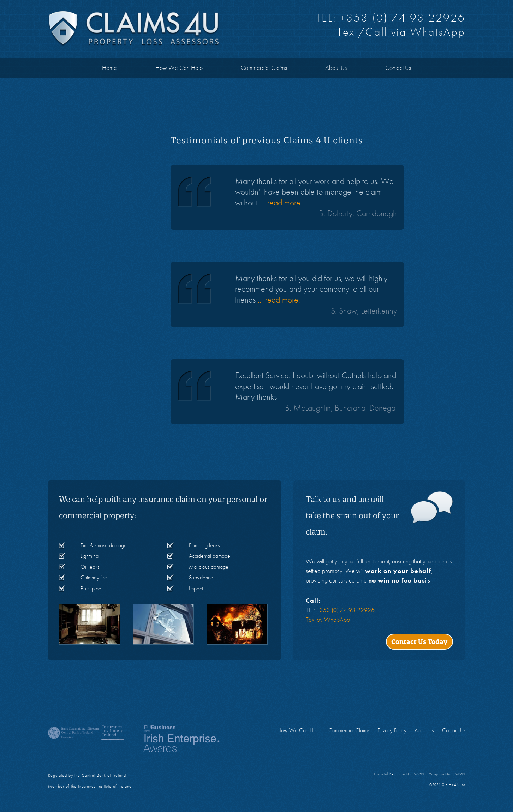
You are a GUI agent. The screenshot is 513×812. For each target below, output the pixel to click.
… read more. (281, 202)
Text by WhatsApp (328, 619)
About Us (336, 67)
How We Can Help (179, 67)
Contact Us (398, 67)
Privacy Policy (392, 730)
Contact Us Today (419, 642)
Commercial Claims (264, 67)
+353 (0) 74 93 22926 (402, 18)
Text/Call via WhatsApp (401, 32)
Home (109, 67)
